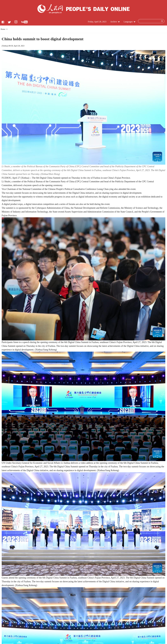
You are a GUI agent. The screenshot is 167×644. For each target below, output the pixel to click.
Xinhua (5, 46)
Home (3, 29)
